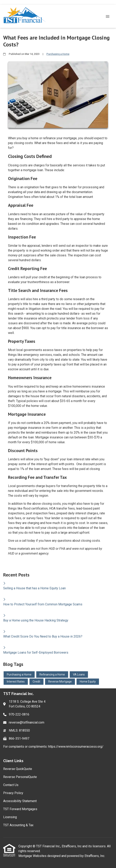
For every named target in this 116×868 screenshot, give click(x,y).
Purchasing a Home (58, 54)
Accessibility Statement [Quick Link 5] (20, 801)
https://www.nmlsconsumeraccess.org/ (76, 747)
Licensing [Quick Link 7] (10, 817)
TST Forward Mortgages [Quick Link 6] (20, 809)
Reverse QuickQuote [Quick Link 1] (18, 769)
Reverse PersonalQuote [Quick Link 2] (20, 777)
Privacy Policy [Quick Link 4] (13, 793)
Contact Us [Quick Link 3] (11, 785)
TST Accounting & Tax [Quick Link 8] (18, 825)
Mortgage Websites (33, 856)
